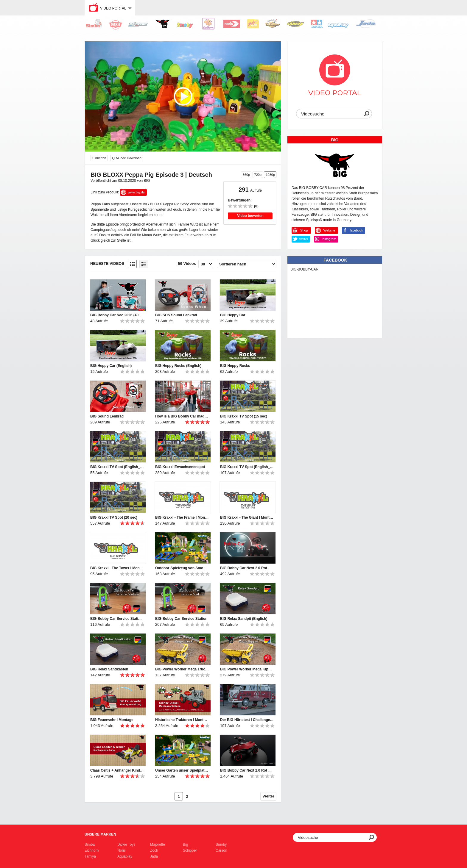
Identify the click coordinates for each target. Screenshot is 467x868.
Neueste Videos (107, 263)
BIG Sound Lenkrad (107, 416)
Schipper (190, 850)
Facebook (335, 260)
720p (258, 175)
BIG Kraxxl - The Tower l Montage (117, 568)
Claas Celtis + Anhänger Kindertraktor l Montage (117, 770)
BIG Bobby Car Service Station (181, 619)
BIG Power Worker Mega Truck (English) (182, 669)
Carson (221, 850)
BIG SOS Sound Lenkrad (176, 315)
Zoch (154, 850)
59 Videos (187, 263)
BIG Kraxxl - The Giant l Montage (247, 517)
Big (185, 844)
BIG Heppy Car (233, 315)
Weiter (269, 796)
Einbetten (99, 158)
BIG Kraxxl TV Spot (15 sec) (244, 416)
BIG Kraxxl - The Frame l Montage (182, 517)
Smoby (221, 844)
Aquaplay (125, 856)
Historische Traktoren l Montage (182, 720)
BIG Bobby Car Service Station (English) (117, 619)
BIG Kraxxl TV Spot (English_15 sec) (117, 467)
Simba (90, 844)
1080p (270, 175)
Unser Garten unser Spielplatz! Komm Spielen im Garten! (182, 770)
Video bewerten (250, 216)
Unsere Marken (100, 834)
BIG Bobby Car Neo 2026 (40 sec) (117, 315)
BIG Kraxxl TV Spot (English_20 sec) (247, 467)
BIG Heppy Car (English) (111, 366)
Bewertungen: (240, 200)
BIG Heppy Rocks (235, 366)
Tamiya (90, 856)
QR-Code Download (127, 158)
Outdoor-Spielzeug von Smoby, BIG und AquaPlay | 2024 (182, 568)
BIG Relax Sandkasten (109, 669)
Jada (154, 856)
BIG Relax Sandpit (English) (244, 619)
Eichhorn (92, 850)
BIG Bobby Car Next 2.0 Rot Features (247, 770)
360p (246, 175)
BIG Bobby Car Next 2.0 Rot (244, 568)
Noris (122, 850)
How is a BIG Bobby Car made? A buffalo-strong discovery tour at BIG (182, 416)
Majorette (158, 844)
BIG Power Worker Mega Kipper (247, 669)
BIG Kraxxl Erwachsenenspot (180, 467)
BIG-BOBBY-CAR (304, 269)
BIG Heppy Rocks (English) (178, 366)
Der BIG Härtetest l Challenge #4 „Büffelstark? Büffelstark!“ (247, 720)
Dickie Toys (126, 844)
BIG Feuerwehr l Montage (112, 720)
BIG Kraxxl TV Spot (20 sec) (114, 517)
